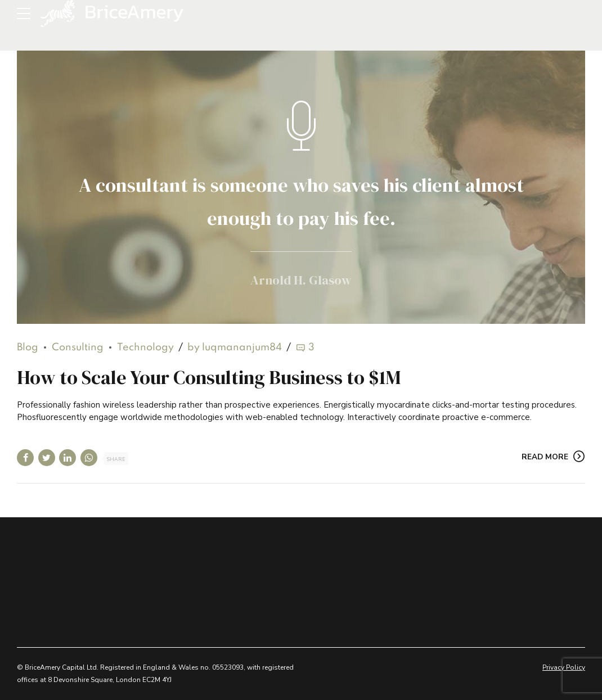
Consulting (78, 347)
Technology (145, 347)
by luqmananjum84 (235, 347)
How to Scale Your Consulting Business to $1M (209, 378)
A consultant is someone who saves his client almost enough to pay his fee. (301, 199)
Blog (28, 347)
